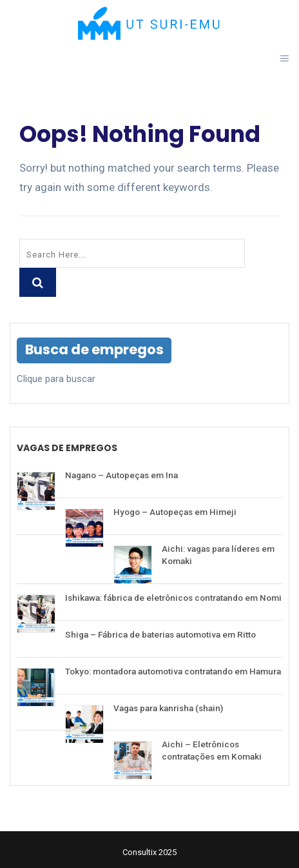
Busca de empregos (94, 349)
